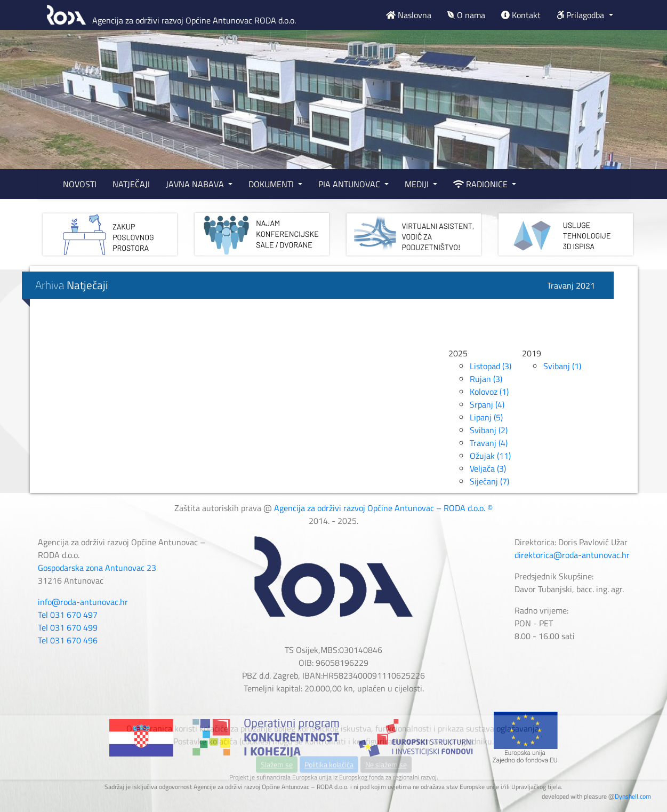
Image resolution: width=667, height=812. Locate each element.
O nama (466, 15)
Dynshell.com (633, 796)
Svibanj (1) (562, 366)
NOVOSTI (80, 184)
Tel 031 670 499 (68, 627)
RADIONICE (481, 184)
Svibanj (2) (489, 430)
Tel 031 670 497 (68, 615)
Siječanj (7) (489, 481)
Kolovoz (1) (489, 392)
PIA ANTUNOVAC (350, 184)
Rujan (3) (486, 379)
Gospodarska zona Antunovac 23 (97, 568)
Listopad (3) (491, 366)
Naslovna (409, 15)
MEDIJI (418, 184)
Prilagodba (581, 15)
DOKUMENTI (272, 184)
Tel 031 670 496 (68, 640)
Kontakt (521, 15)
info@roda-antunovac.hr (83, 602)
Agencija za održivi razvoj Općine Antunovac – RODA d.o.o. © (383, 508)
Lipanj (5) (486, 417)
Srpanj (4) (487, 404)
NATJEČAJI (131, 184)
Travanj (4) (489, 443)
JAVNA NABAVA (196, 184)
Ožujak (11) (490, 456)
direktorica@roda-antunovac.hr (572, 555)
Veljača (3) (488, 468)
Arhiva (72, 285)
